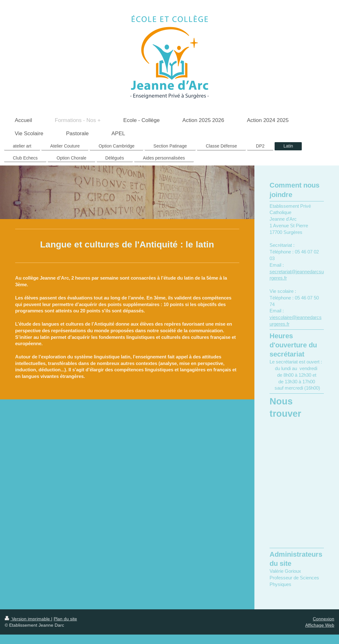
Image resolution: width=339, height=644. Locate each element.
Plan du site (65, 619)
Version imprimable (28, 619)
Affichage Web (320, 625)
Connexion (324, 619)
